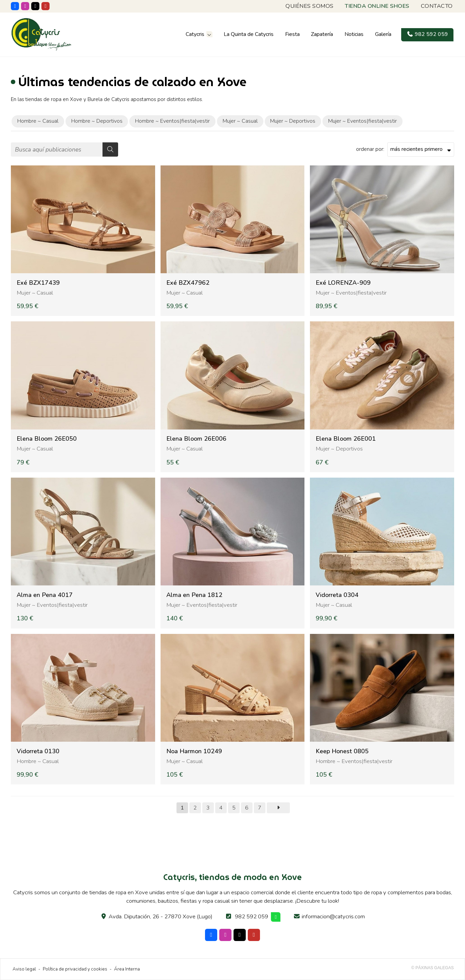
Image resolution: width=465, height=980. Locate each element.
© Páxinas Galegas (433, 968)
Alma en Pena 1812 (194, 595)
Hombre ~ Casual (38, 761)
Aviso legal (24, 969)
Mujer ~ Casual (35, 293)
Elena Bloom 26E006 (196, 439)
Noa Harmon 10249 (194, 751)
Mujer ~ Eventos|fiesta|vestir (351, 293)
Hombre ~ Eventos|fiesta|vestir (354, 761)
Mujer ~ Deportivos (339, 449)
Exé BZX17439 (38, 283)
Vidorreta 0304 (337, 595)
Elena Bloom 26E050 (47, 439)
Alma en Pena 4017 (45, 595)
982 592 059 (252, 916)
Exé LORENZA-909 (343, 283)
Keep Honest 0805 (342, 751)
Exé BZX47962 (188, 283)
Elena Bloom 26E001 (346, 439)
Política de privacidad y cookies (75, 969)
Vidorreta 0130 (38, 751)
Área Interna (127, 969)
